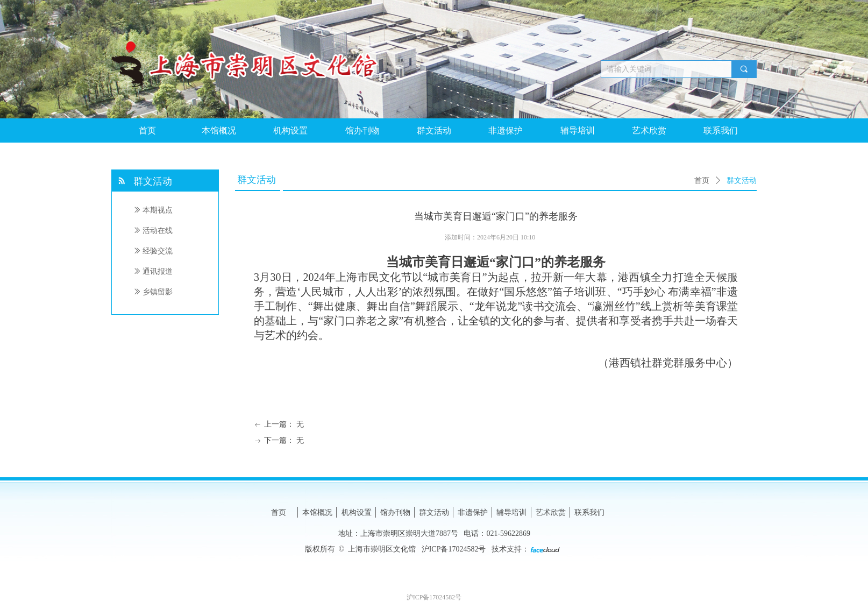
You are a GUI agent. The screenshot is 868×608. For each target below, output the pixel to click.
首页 (702, 181)
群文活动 (742, 181)
